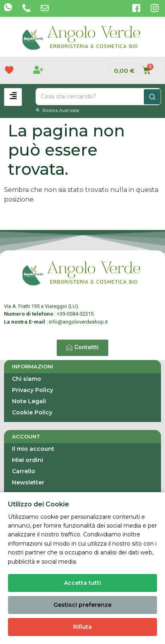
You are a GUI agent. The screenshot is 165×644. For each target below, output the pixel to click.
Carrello (24, 471)
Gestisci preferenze (82, 605)
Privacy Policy (33, 390)
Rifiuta (82, 627)
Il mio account (33, 449)
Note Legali (29, 401)
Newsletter (28, 482)
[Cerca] (152, 97)
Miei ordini (28, 460)
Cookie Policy (32, 412)
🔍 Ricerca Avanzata (57, 110)
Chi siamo (27, 379)
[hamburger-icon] (13, 97)
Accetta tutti (82, 583)
